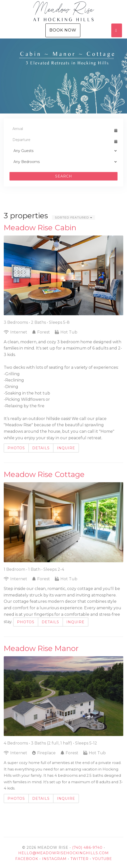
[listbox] (63, 76)
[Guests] (63, 151)
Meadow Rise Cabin (40, 228)
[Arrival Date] (61, 129)
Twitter (79, 859)
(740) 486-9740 (87, 847)
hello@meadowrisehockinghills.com (63, 853)
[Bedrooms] (63, 162)
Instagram (54, 859)
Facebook (27, 859)
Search (64, 176)
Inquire (66, 448)
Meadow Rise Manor (41, 648)
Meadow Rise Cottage (44, 474)
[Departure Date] (61, 140)
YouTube (102, 859)
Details (41, 448)
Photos (16, 448)
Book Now (63, 30)
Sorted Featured (73, 217)
